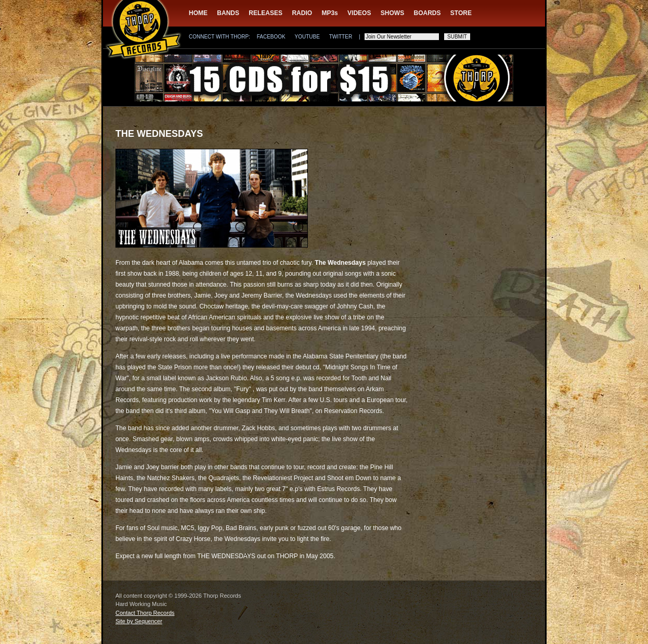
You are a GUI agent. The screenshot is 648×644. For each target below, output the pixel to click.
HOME (198, 13)
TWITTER (341, 37)
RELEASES (265, 13)
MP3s (329, 13)
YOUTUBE (307, 37)
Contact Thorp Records (145, 613)
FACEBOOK (271, 37)
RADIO (302, 13)
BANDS (228, 13)
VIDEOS (359, 13)
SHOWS (392, 13)
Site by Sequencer (139, 621)
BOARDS (427, 13)
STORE (461, 13)
